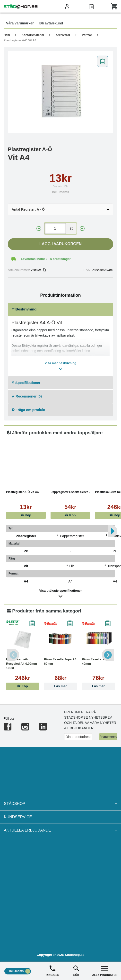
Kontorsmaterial (33, 35)
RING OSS (53, 970)
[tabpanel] (60, 92)
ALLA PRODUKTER (105, 970)
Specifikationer (26, 383)
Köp (26, 515)
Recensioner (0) (27, 396)
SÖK (76, 970)
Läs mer (60, 686)
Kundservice (60, 817)
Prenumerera (108, 737)
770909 (38, 270)
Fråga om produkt (28, 410)
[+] (82, 229)
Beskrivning (24, 309)
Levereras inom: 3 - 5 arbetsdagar (46, 259)
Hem (7, 35)
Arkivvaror (63, 35)
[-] (39, 229)
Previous (13, 655)
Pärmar (87, 35)
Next (108, 655)
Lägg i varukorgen (60, 244)
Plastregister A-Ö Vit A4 (20, 40)
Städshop (60, 804)
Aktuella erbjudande (60, 830)
